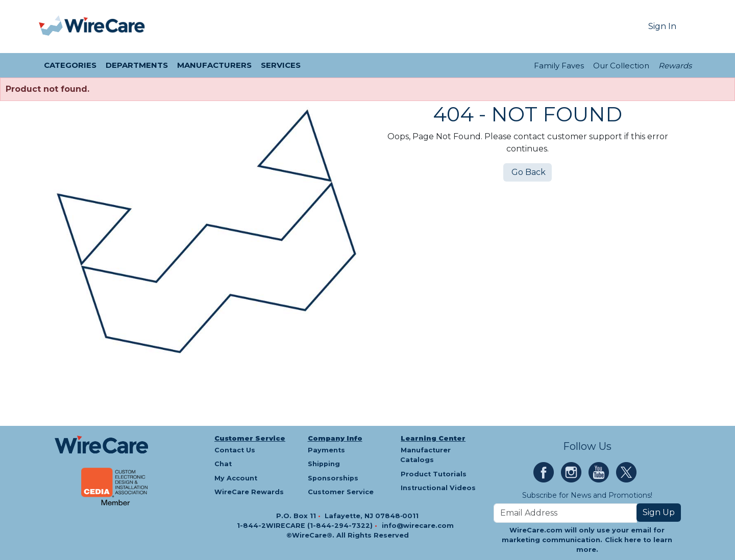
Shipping (324, 464)
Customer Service (250, 438)
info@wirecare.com (418, 526)
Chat (223, 464)
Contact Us (235, 450)
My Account (236, 478)
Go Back (528, 172)
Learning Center (433, 438)
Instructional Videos (438, 488)
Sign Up (659, 512)
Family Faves (559, 66)
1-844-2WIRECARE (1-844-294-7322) (306, 526)
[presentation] (52, 27)
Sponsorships (333, 478)
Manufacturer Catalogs (425, 455)
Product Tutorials (434, 474)
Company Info (335, 438)
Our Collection (621, 66)
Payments (326, 450)
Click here (623, 540)
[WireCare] (105, 27)
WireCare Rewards (249, 492)
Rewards (675, 66)
